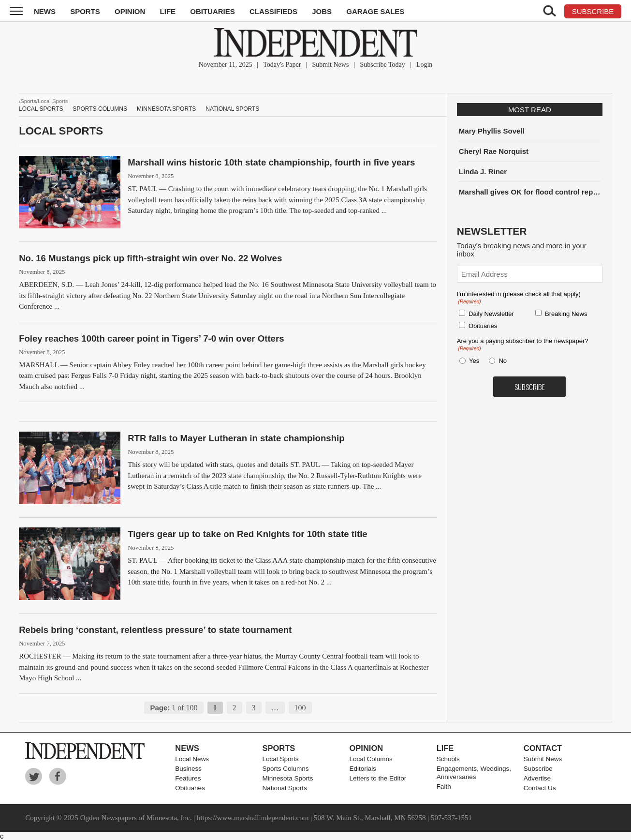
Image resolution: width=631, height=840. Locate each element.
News (45, 11)
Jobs (322, 11)
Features (188, 778)
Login (424, 65)
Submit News (331, 65)
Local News (192, 759)
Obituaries (213, 11)
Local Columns (371, 759)
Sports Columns (100, 109)
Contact (543, 748)
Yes (472, 361)
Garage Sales (375, 11)
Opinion (130, 11)
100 (300, 708)
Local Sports (41, 109)
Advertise (537, 778)
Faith (444, 787)
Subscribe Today (383, 65)
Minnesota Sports (166, 109)
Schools (448, 759)
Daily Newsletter (491, 314)
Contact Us (540, 788)
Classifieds (273, 11)
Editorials (363, 769)
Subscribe (538, 769)
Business (188, 769)
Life (168, 11)
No (503, 361)
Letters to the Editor (378, 778)
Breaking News (566, 314)
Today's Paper (282, 65)
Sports (85, 11)
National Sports (232, 109)
